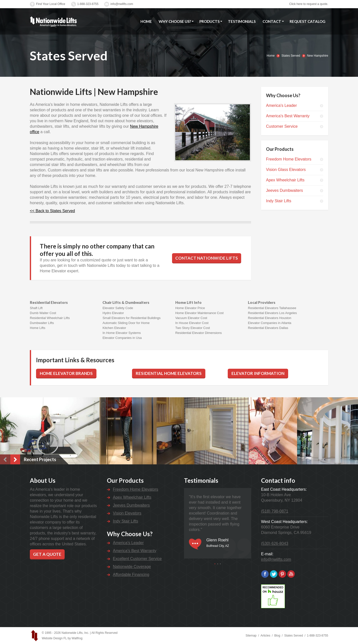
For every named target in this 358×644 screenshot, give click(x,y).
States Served (291, 56)
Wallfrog (77, 638)
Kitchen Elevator (114, 328)
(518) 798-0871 (275, 511)
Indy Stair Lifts (279, 201)
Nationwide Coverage (132, 567)
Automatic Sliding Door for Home (126, 323)
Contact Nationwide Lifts (207, 258)
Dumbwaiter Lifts (42, 323)
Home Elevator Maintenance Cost (199, 313)
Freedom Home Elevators (289, 159)
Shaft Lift (36, 308)
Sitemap (251, 636)
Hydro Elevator (113, 313)
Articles (265, 636)
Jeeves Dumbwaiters (285, 190)
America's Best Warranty (288, 116)
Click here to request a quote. (309, 4)
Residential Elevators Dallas (268, 328)
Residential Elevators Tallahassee (272, 308)
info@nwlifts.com (122, 4)
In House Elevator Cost (192, 323)
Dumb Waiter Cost (43, 313)
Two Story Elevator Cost (193, 328)
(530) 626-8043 (275, 543)
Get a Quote (47, 554)
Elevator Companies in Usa (122, 338)
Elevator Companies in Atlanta (269, 323)
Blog (277, 636)
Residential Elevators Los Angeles (272, 313)
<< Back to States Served (52, 211)
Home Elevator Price (190, 308)
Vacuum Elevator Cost (191, 318)
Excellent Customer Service (137, 559)
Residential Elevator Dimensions (199, 333)
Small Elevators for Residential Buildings (131, 318)
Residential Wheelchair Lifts (50, 318)
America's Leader (281, 105)
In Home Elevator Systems (122, 333)
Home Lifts (38, 328)
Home (271, 56)
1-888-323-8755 (88, 4)
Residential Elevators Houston (269, 318)
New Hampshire (318, 56)
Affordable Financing (131, 575)
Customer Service (282, 126)
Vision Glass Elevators (286, 170)
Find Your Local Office (51, 4)
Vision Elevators (127, 513)
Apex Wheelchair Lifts (285, 180)
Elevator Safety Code (118, 308)
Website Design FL (54, 638)
